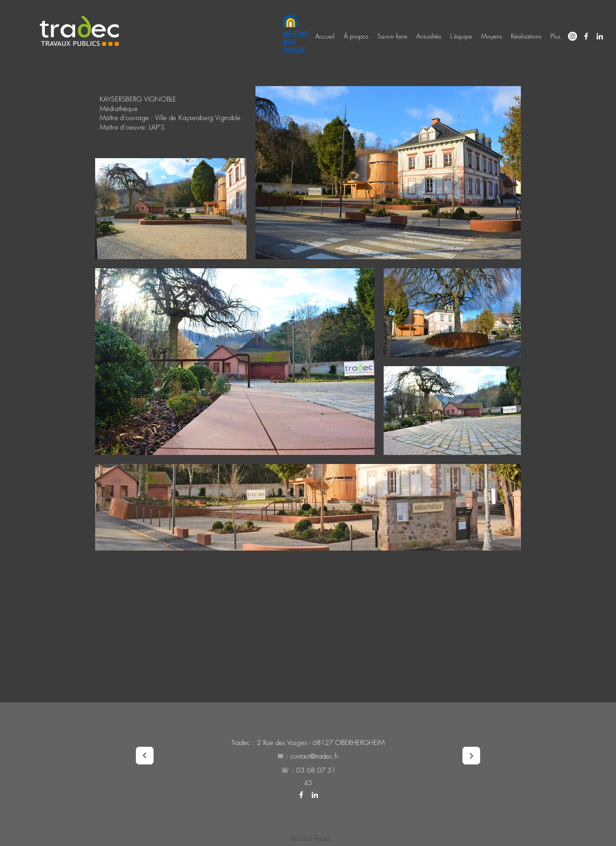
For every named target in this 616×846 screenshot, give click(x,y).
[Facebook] (586, 36)
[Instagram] (573, 36)
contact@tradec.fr (314, 756)
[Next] (145, 756)
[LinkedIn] (600, 36)
